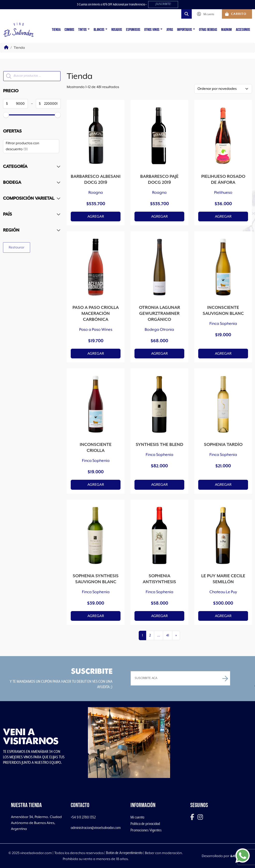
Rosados (117, 30)
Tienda (56, 30)
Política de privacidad (145, 824)
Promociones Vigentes (146, 830)
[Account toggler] (207, 14)
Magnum (226, 30)
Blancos (99, 30)
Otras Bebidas (208, 30)
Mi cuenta (137, 817)
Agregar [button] (96, 217)
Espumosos (133, 30)
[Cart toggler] (237, 14)
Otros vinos (152, 30)
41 (168, 635)
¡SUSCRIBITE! (163, 4)
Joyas (170, 30)
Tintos (82, 30)
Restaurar (17, 247)
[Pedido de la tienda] (223, 89)
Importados (185, 30)
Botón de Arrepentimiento (124, 853)
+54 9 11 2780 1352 (83, 817)
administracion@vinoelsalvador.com (96, 828)
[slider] (6, 115)
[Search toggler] (187, 14)
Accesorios (243, 30)
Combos (69, 30)
